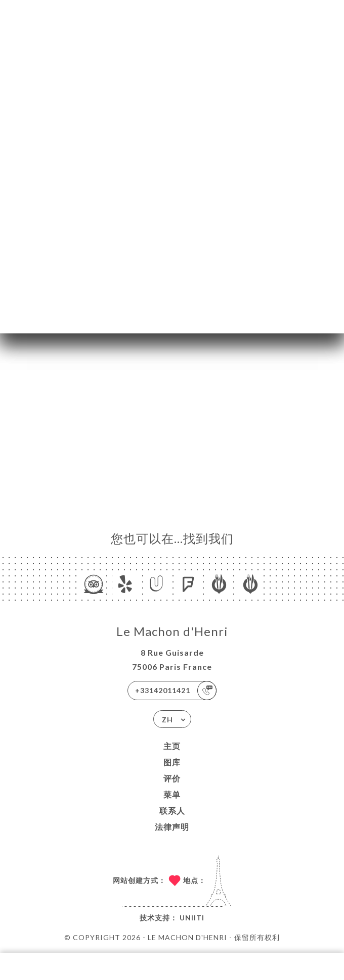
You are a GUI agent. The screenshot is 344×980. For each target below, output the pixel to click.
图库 (172, 762)
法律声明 (172, 827)
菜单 (172, 794)
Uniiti (192, 918)
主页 (172, 746)
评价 (172, 778)
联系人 (172, 811)
